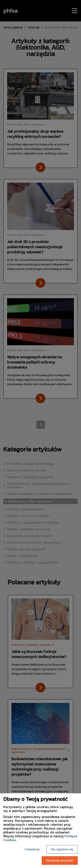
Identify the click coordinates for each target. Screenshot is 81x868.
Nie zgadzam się (62, 849)
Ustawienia (32, 849)
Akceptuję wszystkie (60, 860)
